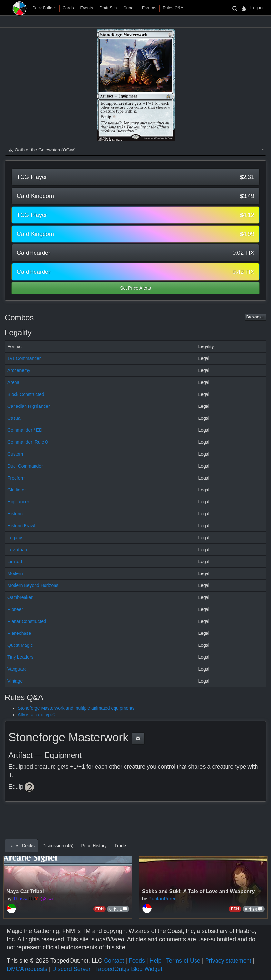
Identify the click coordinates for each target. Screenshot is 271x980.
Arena (13, 382)
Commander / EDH (26, 430)
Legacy (15, 538)
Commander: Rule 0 (28, 442)
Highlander (18, 502)
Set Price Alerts (135, 288)
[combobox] (135, 150)
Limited (15, 562)
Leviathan (17, 550)
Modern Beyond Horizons (33, 585)
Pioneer (15, 609)
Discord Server (71, 969)
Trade (120, 846)
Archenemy (19, 370)
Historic (15, 514)
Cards (68, 8)
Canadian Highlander (29, 406)
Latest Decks (21, 846)
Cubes (129, 8)
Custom (15, 454)
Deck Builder (44, 8)
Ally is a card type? (37, 715)
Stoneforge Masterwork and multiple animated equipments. (77, 708)
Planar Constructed (27, 621)
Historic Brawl (21, 526)
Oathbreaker (20, 597)
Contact (114, 961)
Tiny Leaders (20, 657)
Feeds (137, 961)
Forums (149, 8)
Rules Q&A (173, 8)
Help (156, 961)
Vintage (15, 681)
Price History (94, 846)
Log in (256, 8)
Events (86, 8)
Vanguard (17, 669)
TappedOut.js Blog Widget (129, 969)
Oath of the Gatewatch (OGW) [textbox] (42, 150)
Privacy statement (228, 961)
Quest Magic (20, 645)
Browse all (255, 317)
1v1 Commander (24, 358)
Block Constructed (26, 394)
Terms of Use (183, 961)
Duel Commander (25, 466)
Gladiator (17, 490)
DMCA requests (27, 969)
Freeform (17, 478)
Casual (15, 418)
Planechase (19, 633)
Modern (15, 573)
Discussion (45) (58, 846)
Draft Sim (108, 8)
